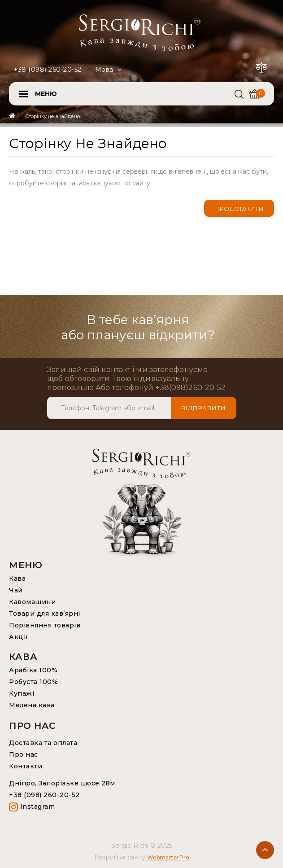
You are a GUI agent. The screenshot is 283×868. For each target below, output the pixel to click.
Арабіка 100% (33, 670)
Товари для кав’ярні (45, 614)
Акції (19, 637)
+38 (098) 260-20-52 (48, 70)
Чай (16, 590)
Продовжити (239, 209)
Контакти (26, 766)
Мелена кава (32, 705)
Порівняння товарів (45, 625)
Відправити (204, 408)
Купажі (22, 693)
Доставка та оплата (43, 743)
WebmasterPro (168, 857)
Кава (17, 579)
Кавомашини (32, 602)
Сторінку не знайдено (52, 116)
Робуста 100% (33, 682)
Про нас (24, 754)
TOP (265, 850)
